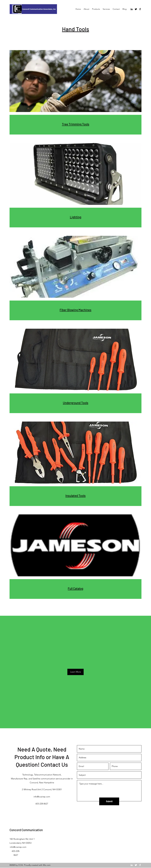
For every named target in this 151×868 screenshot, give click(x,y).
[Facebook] (140, 9)
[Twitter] (136, 9)
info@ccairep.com (42, 797)
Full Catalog (75, 588)
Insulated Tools (75, 496)
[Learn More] (75, 672)
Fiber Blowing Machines (75, 310)
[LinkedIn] (132, 9)
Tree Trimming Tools (76, 124)
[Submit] (109, 801)
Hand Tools (76, 29)
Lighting (76, 217)
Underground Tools (76, 403)
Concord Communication (26, 830)
